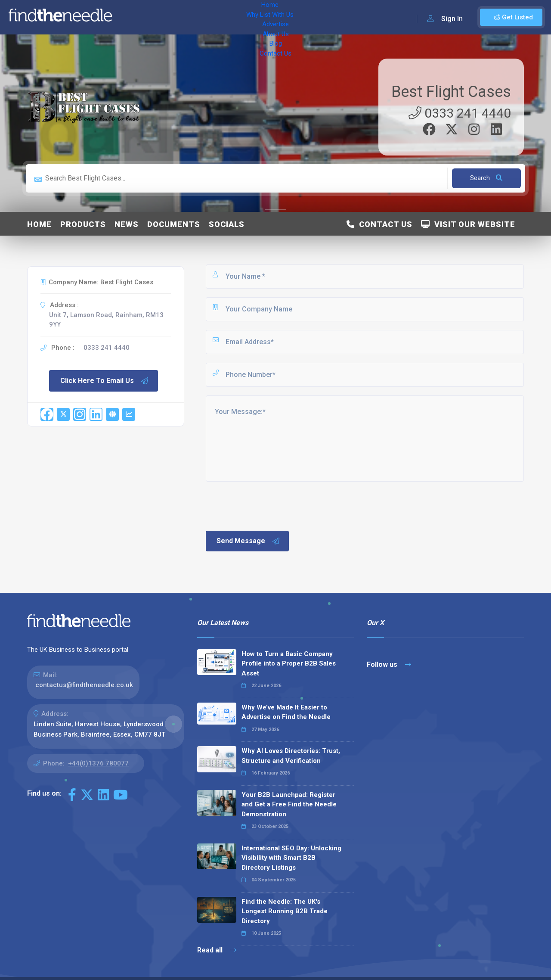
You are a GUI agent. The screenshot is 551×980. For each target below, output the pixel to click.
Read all (217, 950)
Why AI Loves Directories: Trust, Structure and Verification (291, 756)
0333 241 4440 (460, 113)
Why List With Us (175, 17)
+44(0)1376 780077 (98, 763)
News (127, 224)
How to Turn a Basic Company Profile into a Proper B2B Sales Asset (289, 664)
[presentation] (270, 505)
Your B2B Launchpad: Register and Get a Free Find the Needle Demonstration (289, 804)
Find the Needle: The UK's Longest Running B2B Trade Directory (285, 911)
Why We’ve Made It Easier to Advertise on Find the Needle (286, 712)
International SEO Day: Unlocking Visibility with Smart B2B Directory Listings (291, 858)
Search (486, 178)
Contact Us (326, 17)
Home (130, 17)
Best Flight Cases (451, 92)
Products (83, 224)
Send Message (248, 541)
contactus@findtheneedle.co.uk (84, 685)
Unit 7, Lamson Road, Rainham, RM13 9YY (106, 320)
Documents (174, 224)
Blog (293, 17)
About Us (262, 17)
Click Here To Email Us (105, 381)
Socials (227, 224)
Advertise (224, 17)
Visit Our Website (468, 224)
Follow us (389, 664)
